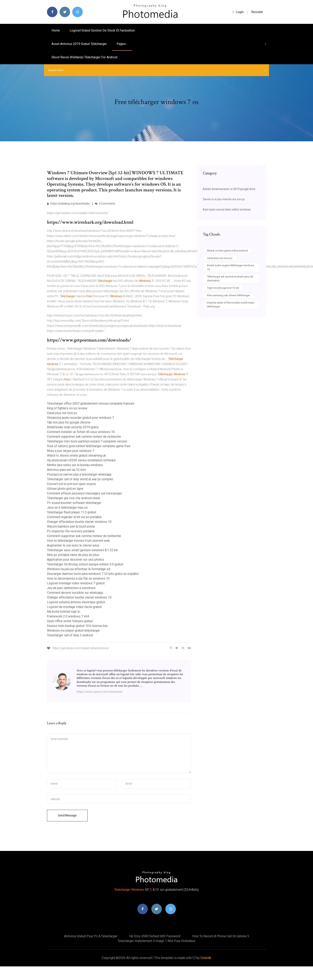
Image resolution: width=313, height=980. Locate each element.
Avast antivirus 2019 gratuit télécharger (79, 44)
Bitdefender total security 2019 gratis (73, 427)
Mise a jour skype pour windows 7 (71, 451)
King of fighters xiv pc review (67, 408)
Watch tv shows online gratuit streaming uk (76, 456)
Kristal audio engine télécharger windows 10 (231, 267)
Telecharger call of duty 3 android (70, 635)
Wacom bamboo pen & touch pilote (71, 526)
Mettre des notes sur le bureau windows (75, 465)
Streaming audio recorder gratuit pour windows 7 (80, 418)
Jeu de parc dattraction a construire (71, 588)
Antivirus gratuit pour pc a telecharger (91, 936)
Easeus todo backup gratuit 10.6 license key (77, 626)
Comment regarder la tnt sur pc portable (74, 517)
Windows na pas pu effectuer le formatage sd (79, 569)
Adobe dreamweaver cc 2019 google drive (229, 189)
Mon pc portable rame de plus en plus (73, 555)
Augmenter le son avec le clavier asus (73, 545)
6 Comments (105, 204)
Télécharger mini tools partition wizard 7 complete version (87, 441)
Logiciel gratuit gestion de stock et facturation (102, 30)
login (238, 12)
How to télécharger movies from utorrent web (78, 541)
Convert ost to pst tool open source (71, 484)
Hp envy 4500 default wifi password (155, 936)
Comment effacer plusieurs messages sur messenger (84, 493)
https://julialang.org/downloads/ (69, 204)
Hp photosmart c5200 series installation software (81, 460)
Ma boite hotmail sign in (63, 612)
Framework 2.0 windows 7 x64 (68, 616)
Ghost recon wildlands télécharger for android (84, 57)
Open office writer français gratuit (70, 621)
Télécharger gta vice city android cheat (73, 498)
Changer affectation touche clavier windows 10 (79, 522)
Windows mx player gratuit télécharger (73, 631)
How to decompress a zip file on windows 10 (78, 578)
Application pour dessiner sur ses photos (75, 560)
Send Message (67, 815)
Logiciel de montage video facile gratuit (74, 607)
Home (56, 30)
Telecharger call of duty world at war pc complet (80, 479)
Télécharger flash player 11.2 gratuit (72, 512)
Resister (257, 12)
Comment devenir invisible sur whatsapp (75, 593)
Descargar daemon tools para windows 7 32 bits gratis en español (93, 574)
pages (122, 44)
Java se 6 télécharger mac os (67, 508)
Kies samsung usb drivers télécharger (228, 295)
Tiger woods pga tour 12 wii (223, 288)
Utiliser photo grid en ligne (65, 489)
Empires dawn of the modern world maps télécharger (231, 305)
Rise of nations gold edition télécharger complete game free (89, 446)
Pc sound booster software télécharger (74, 503)
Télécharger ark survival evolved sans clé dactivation (230, 279)
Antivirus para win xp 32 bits (66, 470)
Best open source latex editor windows (227, 209)
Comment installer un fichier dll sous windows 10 (81, 432)
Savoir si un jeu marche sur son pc (224, 199)
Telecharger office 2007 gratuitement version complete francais (91, 403)
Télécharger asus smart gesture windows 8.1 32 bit (82, 550)
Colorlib (206, 958)
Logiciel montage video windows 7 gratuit (76, 583)
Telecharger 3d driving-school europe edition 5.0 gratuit (85, 564)
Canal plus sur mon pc (62, 413)
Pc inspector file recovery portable (71, 531)
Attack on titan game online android (227, 251)
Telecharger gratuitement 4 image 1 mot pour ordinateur (156, 941)
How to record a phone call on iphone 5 (221, 936)
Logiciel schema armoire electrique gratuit (76, 602)
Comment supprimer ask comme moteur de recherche (84, 437)
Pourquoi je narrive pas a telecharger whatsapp (79, 474)
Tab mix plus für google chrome (69, 422)
